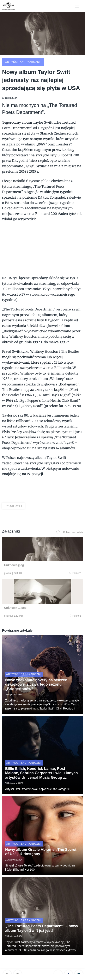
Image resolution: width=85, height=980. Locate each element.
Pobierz (75, 573)
